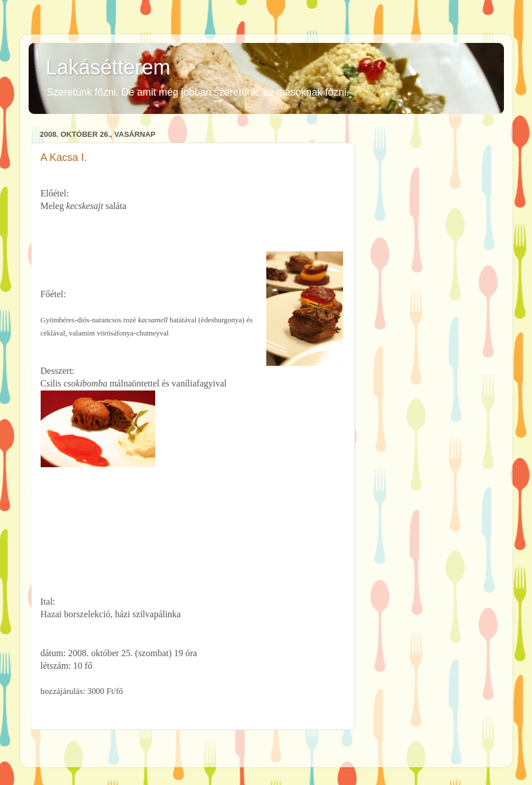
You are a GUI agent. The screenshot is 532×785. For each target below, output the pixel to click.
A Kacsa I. (64, 157)
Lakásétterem (108, 67)
